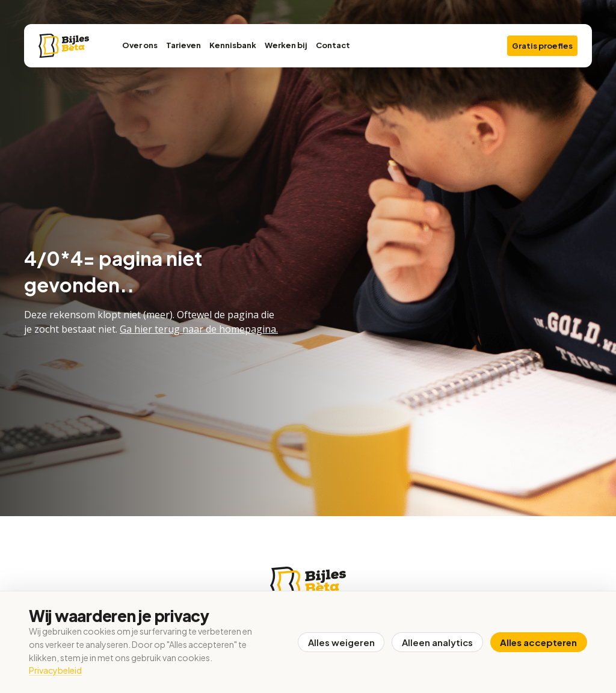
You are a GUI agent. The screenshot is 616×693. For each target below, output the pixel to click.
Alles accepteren (538, 642)
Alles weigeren (340, 642)
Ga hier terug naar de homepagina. (199, 329)
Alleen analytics (437, 642)
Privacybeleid (55, 670)
